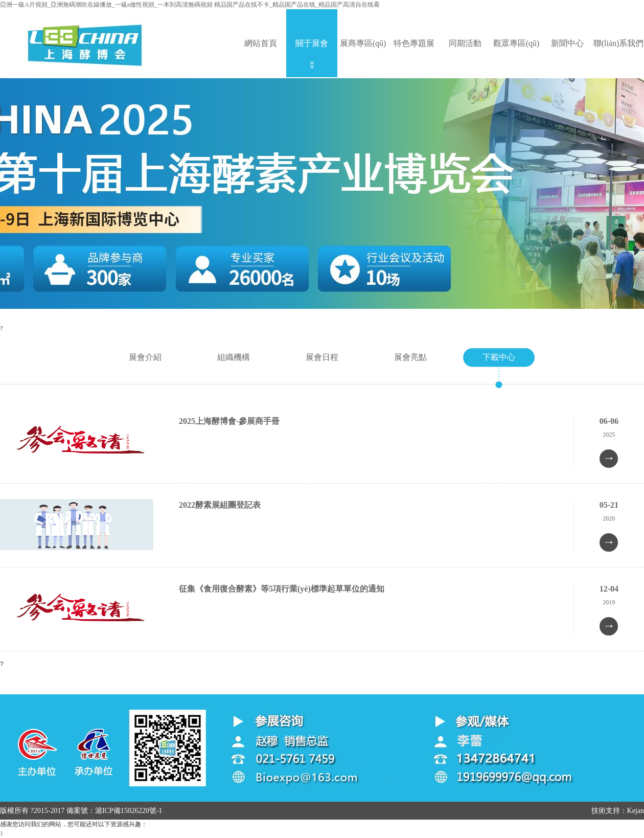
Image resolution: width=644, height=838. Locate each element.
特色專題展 (414, 43)
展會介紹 (145, 357)
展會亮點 (410, 357)
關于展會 (312, 43)
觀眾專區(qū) (516, 43)
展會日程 (322, 357)
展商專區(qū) (363, 43)
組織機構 (234, 357)
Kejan (636, 811)
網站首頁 (261, 43)
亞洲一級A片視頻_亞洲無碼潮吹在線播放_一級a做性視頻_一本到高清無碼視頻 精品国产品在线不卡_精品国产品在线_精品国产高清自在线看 (190, 5)
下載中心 (499, 357)
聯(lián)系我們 (619, 43)
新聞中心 (567, 43)
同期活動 (465, 43)
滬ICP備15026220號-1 (129, 811)
